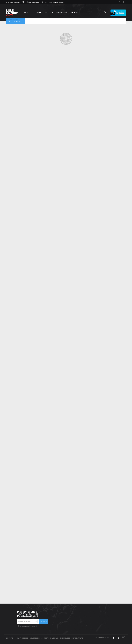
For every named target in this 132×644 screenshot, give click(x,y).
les (49, 13)
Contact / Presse (21, 638)
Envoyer (44, 621)
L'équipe (9, 638)
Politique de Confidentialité (72, 638)
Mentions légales (51, 638)
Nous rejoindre (36, 638)
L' (26, 13)
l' (36, 13)
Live (62, 13)
